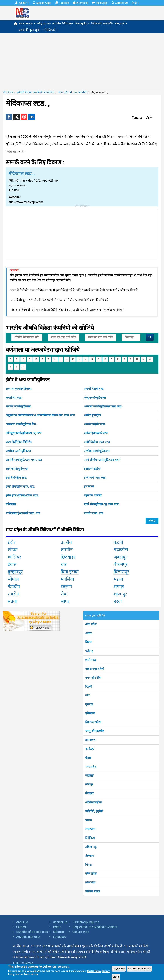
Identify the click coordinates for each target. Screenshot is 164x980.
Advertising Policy (28, 937)
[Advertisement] (82, 62)
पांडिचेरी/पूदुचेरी (94, 811)
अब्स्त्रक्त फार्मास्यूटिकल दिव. (21, 424)
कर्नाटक (90, 749)
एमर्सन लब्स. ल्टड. (94, 513)
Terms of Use (31, 974)
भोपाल (13, 579)
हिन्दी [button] (136, 3)
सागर (65, 601)
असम (88, 633)
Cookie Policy (94, 971)
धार (64, 564)
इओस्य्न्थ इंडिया (92, 469)
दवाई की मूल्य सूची (31, 30)
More (152, 521)
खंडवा (12, 550)
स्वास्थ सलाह (27, 23)
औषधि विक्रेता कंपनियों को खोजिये (36, 92)
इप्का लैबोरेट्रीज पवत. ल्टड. (20, 486)
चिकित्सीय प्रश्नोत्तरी (102, 23)
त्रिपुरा (88, 865)
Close (116, 977)
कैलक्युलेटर (82, 23)
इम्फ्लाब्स (89, 486)
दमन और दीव (93, 678)
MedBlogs (100, 3)
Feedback (59, 937)
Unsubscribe (81, 932)
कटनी (118, 542)
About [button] (22, 3)
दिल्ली (89, 687)
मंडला (118, 579)
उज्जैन (66, 542)
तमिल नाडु (91, 847)
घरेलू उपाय (44, 23)
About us (22, 922)
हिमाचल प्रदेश (93, 722)
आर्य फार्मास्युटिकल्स (17, 469)
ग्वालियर (14, 557)
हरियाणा (90, 713)
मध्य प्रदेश (91, 767)
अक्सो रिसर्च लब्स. (94, 389)
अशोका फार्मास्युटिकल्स (18, 451)
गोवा (88, 695)
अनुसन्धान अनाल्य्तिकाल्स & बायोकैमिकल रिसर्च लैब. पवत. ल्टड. (40, 415)
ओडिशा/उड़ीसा (94, 802)
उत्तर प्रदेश (91, 874)
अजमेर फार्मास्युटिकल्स (18, 406)
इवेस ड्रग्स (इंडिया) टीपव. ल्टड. (22, 495)
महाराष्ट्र (89, 776)
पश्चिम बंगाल (93, 891)
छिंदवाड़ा (68, 557)
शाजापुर (120, 594)
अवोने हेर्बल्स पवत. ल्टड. (97, 442)
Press (57, 927)
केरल (88, 758)
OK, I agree (119, 969)
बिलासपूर (121, 572)
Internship (81, 3)
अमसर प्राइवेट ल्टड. (95, 424)
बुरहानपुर (15, 572)
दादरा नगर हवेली (95, 669)
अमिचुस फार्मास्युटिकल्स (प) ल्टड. (24, 433)
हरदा (118, 601)
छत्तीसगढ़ (91, 660)
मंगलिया (67, 579)
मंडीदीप (14, 587)
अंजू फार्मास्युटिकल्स (95, 398)
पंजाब (89, 820)
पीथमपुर (121, 564)
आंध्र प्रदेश (91, 624)
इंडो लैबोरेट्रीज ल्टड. (16, 478)
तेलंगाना (90, 856)
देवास (12, 564)
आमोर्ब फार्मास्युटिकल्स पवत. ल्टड (24, 460)
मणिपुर (89, 784)
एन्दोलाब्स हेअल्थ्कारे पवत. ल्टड (23, 513)
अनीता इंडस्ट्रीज (92, 415)
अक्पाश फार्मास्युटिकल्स (19, 389)
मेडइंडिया (8, 92)
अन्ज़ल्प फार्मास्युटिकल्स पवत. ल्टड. (103, 406)
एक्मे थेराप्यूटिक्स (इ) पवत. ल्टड (101, 504)
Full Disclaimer (23, 963)
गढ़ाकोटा (121, 550)
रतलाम (66, 587)
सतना (12, 601)
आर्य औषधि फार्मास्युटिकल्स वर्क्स (102, 460)
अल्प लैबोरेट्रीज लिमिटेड (19, 442)
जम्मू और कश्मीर (95, 731)
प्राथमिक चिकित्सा (63, 23)
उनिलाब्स (11, 504)
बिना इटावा (70, 572)
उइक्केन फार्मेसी (93, 495)
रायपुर (119, 587)
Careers (62, 3)
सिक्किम (90, 838)
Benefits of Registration (32, 932)
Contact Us (120, 3)
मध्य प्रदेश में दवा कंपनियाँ (72, 92)
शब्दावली (121, 23)
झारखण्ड (90, 740)
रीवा (64, 594)
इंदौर (11, 542)
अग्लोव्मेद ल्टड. (14, 398)
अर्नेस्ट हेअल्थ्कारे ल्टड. (96, 433)
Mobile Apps (42, 3)
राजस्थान (90, 829)
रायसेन (13, 594)
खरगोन (67, 550)
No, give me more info (139, 969)
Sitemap (58, 932)
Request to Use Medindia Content (95, 927)
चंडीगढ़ (89, 651)
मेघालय (89, 793)
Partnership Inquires (86, 922)
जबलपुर (120, 557)
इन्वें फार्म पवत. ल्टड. (95, 478)
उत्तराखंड (90, 882)
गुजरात (89, 704)
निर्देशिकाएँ (51, 30)
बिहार (88, 642)
